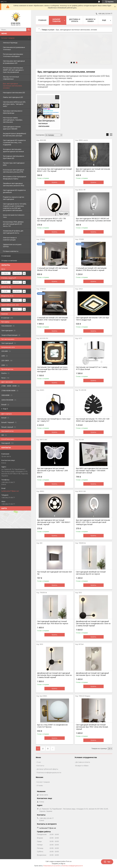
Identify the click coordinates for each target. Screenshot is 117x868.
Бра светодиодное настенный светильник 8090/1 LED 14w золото (93, 170)
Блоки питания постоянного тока (14, 216)
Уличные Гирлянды (10, 43)
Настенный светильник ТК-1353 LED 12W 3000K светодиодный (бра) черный (93, 420)
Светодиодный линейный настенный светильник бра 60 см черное (91, 573)
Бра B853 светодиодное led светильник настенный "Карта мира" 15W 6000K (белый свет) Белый (92, 471)
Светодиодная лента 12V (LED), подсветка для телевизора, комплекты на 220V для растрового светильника (15, 207)
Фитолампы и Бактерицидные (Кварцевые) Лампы (15, 178)
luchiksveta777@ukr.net (10, 491)
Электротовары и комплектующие (10, 239)
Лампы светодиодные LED (13, 97)
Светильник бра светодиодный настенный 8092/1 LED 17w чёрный (54, 170)
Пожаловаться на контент (52, 866)
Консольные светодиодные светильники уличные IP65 (14, 171)
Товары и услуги (48, 30)
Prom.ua (69, 861)
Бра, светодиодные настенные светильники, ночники (13, 86)
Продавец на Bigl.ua (58, 864)
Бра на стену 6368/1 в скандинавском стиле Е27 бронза (52, 726)
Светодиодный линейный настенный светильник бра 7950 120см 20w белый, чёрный (92, 727)
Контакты (40, 766)
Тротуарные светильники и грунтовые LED (13, 157)
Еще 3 (5, 409)
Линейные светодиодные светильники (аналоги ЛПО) (13, 184)
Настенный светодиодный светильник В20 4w (54, 573)
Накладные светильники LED (14, 93)
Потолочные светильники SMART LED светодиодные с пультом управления (13, 70)
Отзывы (40, 785)
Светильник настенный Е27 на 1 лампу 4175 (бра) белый (92, 368)
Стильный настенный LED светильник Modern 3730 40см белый (52, 269)
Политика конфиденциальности (49, 772)
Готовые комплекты (11, 251)
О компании (6, 256)
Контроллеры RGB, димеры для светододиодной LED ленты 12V (13, 224)
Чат (107, 862)
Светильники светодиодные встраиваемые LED (14, 62)
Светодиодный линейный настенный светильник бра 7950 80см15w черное (53, 622)
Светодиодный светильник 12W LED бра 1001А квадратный (92, 319)
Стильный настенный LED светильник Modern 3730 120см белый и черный (52, 319)
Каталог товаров (8, 38)
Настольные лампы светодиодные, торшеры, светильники (13, 120)
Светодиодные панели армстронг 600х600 (12, 128)
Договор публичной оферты (47, 769)
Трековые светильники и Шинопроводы (13, 112)
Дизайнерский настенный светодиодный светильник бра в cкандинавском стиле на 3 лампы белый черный (54, 675)
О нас (39, 762)
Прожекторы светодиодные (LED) (14, 164)
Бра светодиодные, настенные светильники (47, 123)
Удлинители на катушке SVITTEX (12, 245)
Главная (42, 20)
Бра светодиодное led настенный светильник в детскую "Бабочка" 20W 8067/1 (52, 471)
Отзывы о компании (9, 261)
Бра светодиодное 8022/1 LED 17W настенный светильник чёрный (51, 220)
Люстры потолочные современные (11, 78)
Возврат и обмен (91, 20)
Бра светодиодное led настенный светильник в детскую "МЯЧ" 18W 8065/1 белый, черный (54, 522)
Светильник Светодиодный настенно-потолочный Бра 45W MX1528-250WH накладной (53, 369)
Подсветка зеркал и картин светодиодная (14, 198)
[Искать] (29, 30)
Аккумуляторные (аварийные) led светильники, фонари (14, 135)
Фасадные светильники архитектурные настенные (13, 150)
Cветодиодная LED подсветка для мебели (14, 191)
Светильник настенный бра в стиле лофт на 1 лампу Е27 (54, 420)
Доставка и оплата (75, 20)
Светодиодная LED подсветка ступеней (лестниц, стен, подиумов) (14, 142)
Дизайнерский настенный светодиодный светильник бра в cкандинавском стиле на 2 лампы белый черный (93, 624)
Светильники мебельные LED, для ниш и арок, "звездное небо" (14, 104)
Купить (55, 182)
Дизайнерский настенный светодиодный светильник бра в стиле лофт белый (92, 674)
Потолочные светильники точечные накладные (13, 55)
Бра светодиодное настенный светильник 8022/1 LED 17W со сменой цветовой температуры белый (93, 522)
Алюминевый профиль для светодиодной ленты (13, 232)
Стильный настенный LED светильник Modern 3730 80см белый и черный (91, 269)
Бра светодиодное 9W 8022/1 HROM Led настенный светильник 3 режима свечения (93, 220)
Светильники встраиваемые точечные (14, 48)
